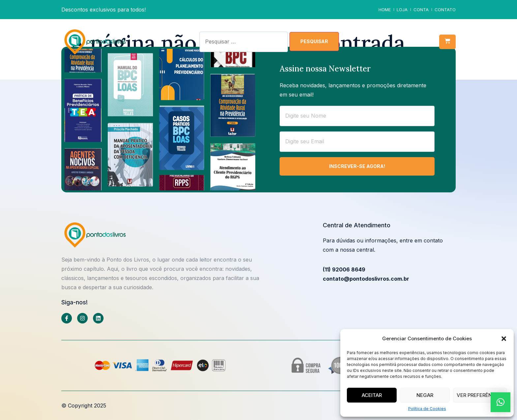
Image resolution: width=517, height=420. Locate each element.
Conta (421, 10)
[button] (504, 339)
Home (385, 10)
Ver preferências (480, 395)
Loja (402, 10)
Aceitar (372, 395)
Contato (445, 10)
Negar (425, 395)
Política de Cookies (427, 409)
